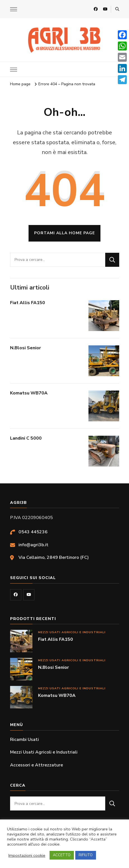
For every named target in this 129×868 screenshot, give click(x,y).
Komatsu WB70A (29, 393)
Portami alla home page (64, 233)
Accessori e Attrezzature (37, 765)
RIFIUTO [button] (86, 855)
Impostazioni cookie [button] (27, 855)
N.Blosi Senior (25, 348)
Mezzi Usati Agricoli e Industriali (72, 632)
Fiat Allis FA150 (28, 303)
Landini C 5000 (26, 438)
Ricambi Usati (24, 740)
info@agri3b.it (33, 545)
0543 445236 (33, 532)
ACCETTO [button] (62, 855)
